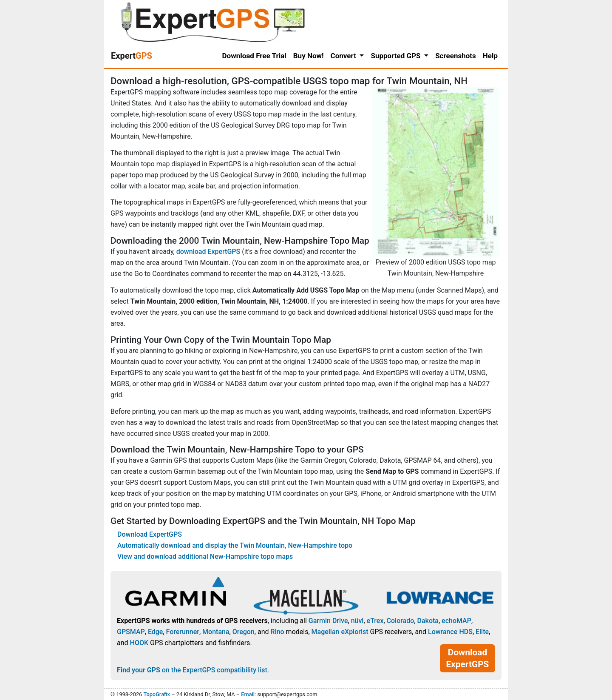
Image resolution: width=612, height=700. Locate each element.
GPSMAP (131, 632)
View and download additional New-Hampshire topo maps (205, 556)
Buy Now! (309, 56)
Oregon (244, 632)
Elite (482, 632)
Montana (216, 632)
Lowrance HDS (450, 632)
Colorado (401, 621)
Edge (156, 632)
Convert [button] (344, 56)
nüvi (357, 621)
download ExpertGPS (208, 252)
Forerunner (183, 632)
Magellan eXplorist (340, 632)
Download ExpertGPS (150, 534)
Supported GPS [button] (396, 56)
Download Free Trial (254, 56)
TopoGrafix (156, 694)
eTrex (375, 621)
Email (248, 694)
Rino (277, 632)
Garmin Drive (328, 621)
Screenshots (456, 56)
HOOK (139, 643)
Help (490, 56)
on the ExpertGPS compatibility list (192, 670)
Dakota (428, 621)
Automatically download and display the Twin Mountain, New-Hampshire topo (235, 545)
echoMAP (456, 621)
